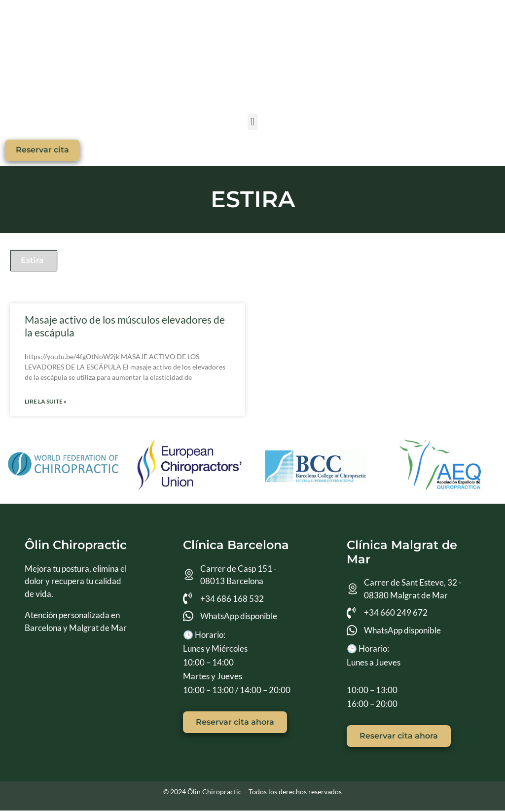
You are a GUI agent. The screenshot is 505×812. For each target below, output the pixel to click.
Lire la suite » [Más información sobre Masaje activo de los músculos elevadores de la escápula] (46, 403)
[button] (252, 122)
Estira (32, 261)
